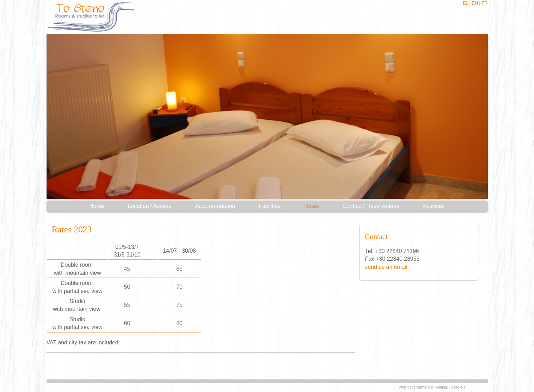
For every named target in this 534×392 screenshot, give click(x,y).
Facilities (270, 206)
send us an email (386, 267)
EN (475, 3)
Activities (434, 206)
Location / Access (150, 206)
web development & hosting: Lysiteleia (432, 387)
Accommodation (215, 206)
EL (466, 3)
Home (97, 206)
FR (484, 3)
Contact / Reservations (371, 206)
